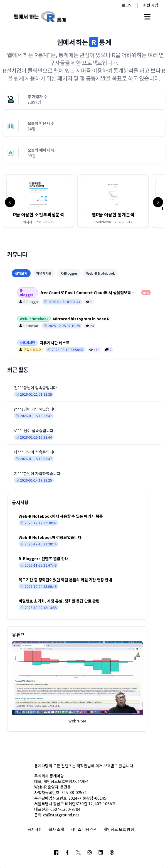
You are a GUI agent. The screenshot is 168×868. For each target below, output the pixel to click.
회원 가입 (151, 5)
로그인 (127, 5)
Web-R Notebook (101, 273)
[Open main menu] (147, 17)
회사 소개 (56, 829)
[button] (38, 201)
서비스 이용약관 (84, 829)
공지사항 (35, 829)
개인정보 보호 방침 (119, 829)
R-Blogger (69, 273)
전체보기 (21, 273)
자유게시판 (44, 273)
